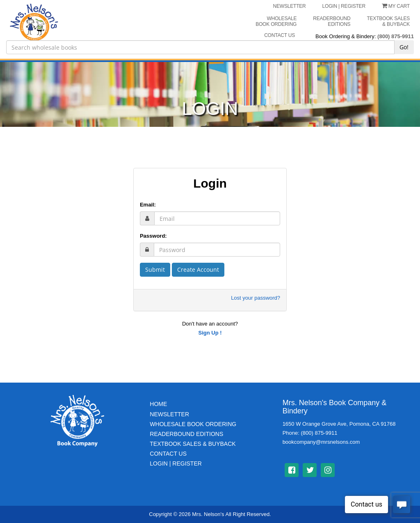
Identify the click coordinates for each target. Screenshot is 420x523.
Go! (404, 47)
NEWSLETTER (290, 6)
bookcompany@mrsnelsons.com (321, 442)
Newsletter (169, 414)
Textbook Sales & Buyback (388, 21)
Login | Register (176, 463)
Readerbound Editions (332, 21)
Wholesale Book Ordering (276, 21)
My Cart (396, 6)
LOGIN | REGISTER (344, 6)
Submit (155, 270)
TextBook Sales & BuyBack (193, 444)
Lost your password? (256, 298)
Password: (153, 236)
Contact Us (168, 454)
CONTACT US (280, 35)
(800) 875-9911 (396, 36)
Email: (148, 205)
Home (158, 404)
